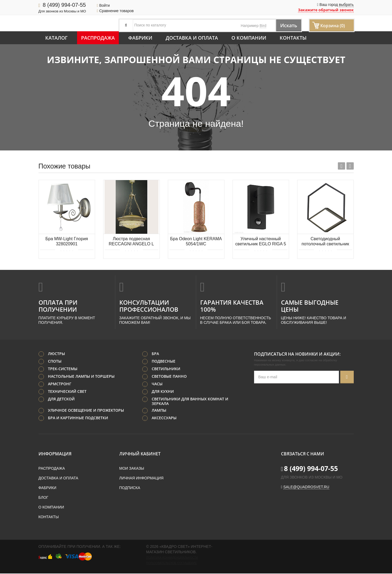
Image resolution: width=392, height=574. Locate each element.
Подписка (130, 488)
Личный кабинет (140, 454)
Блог (44, 498)
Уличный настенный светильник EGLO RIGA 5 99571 (261, 242)
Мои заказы (132, 469)
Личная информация (141, 479)
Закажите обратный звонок (326, 10)
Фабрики (140, 38)
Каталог (56, 38)
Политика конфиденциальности (172, 558)
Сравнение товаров (115, 11)
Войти (103, 5)
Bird (263, 26)
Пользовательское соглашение (172, 563)
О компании (249, 38)
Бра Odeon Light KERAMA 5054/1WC (196, 241)
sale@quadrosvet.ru (306, 487)
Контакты (293, 38)
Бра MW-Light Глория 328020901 (67, 241)
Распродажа (98, 38)
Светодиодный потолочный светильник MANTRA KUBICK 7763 (325, 242)
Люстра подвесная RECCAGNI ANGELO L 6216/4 (131, 242)
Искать (286, 25)
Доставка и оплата (192, 38)
